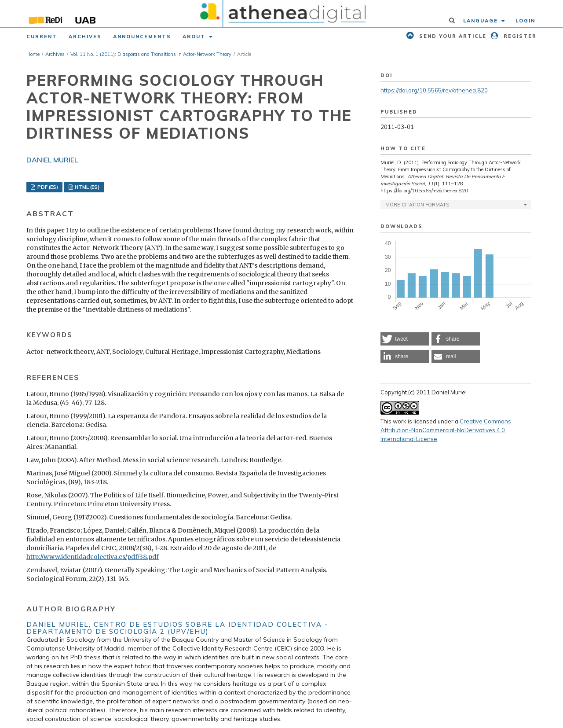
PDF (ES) (47, 187)
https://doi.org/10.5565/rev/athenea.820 (434, 90)
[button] (405, 339)
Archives (85, 37)
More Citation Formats (417, 205)
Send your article (452, 36)
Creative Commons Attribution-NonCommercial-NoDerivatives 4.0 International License (446, 430)
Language (482, 21)
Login (525, 21)
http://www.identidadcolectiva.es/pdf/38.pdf (93, 557)
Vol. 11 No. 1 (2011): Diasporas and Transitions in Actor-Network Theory (151, 54)
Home (33, 54)
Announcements (142, 37)
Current (42, 37)
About (195, 37)
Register (519, 36)
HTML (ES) (86, 187)
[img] (282, 14)
